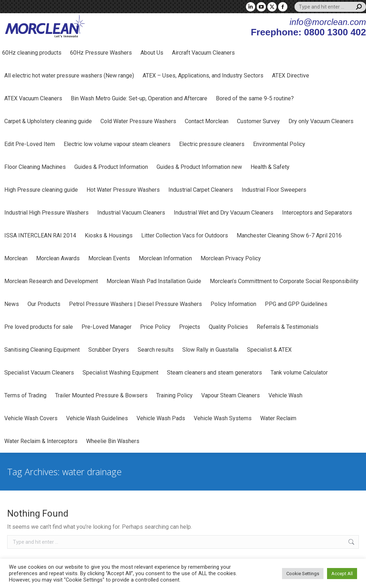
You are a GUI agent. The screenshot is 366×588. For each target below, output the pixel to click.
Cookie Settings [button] (303, 574)
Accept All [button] (342, 574)
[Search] (330, 7)
